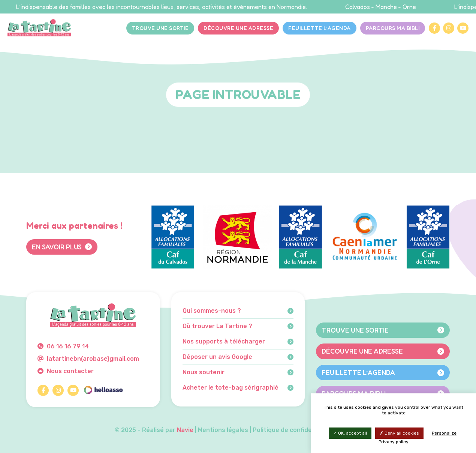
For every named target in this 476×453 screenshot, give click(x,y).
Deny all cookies (399, 433)
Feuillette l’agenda (320, 28)
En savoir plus (62, 247)
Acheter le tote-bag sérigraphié (238, 388)
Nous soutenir (238, 372)
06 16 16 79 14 (63, 346)
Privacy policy (394, 442)
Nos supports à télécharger (238, 342)
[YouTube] (463, 28)
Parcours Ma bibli (393, 28)
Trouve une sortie (160, 28)
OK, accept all (350, 433)
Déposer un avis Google (238, 357)
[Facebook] (434, 28)
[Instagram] (449, 28)
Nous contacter (66, 371)
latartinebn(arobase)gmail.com (88, 359)
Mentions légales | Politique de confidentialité (266, 430)
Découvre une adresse (238, 28)
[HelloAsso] (103, 390)
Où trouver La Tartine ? (238, 326)
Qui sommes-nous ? (238, 311)
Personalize (444, 433)
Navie (185, 430)
